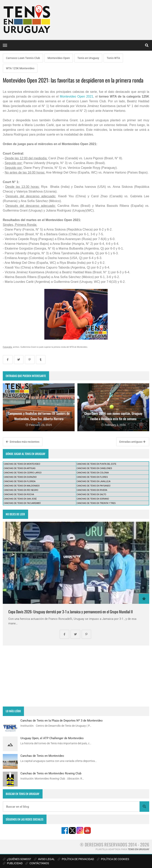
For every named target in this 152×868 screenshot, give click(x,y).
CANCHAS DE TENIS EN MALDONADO (22, 486)
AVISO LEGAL (44, 859)
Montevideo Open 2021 (76, 96)
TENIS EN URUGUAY (139, 849)
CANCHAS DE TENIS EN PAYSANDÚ (94, 486)
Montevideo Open (59, 58)
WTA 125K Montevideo (20, 68)
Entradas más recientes (23, 442)
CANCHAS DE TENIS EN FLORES (92, 477)
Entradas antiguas (132, 442)
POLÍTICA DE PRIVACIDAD (76, 859)
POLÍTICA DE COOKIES (113, 859)
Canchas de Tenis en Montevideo (42, 756)
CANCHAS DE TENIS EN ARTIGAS (20, 468)
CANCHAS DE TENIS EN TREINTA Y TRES (96, 503)
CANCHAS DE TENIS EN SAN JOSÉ (20, 499)
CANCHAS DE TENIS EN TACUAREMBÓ (22, 503)
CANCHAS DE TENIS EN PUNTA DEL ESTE (96, 464)
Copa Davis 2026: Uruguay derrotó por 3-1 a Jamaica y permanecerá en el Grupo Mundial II (71, 612)
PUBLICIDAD (13, 863)
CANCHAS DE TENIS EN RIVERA (92, 490)
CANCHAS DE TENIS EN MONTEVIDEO (22, 464)
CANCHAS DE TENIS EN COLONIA (93, 473)
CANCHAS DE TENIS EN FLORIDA (20, 481)
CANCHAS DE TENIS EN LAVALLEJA (94, 481)
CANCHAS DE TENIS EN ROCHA (19, 494)
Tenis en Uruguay (88, 58)
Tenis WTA (113, 58)
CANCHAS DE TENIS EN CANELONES (94, 468)
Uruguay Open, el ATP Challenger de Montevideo (52, 738)
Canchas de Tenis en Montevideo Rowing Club (51, 773)
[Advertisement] (76, 676)
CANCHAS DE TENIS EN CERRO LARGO (23, 473)
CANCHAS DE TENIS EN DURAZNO (20, 477)
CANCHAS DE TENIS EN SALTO (91, 494)
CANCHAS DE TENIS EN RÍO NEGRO (21, 490)
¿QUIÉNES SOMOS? (17, 859)
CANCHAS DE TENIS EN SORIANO (93, 499)
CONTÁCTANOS (37, 863)
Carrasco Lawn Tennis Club (23, 58)
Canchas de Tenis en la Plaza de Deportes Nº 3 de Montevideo (62, 721)
